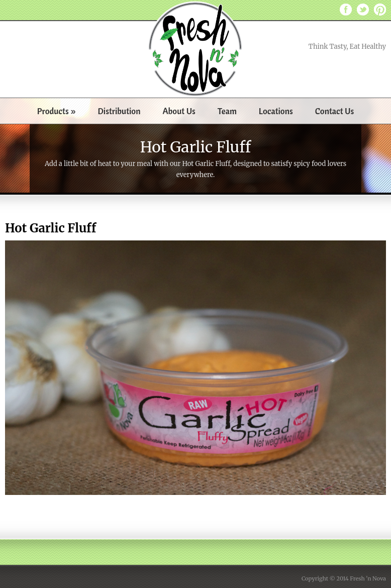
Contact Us (335, 111)
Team (227, 111)
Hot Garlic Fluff (51, 228)
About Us (179, 111)
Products (57, 111)
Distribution (119, 111)
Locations (276, 111)
